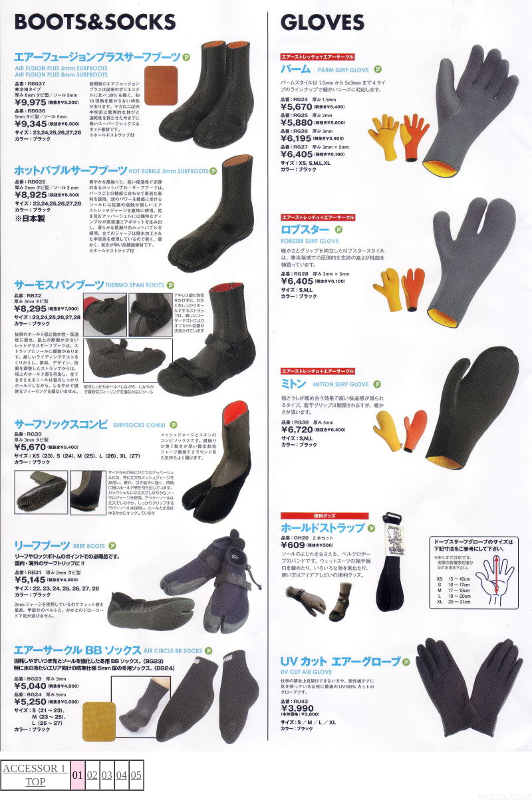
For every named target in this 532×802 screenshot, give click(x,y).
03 (107, 775)
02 (92, 775)
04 (122, 775)
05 (136, 775)
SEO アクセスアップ (505, 796)
